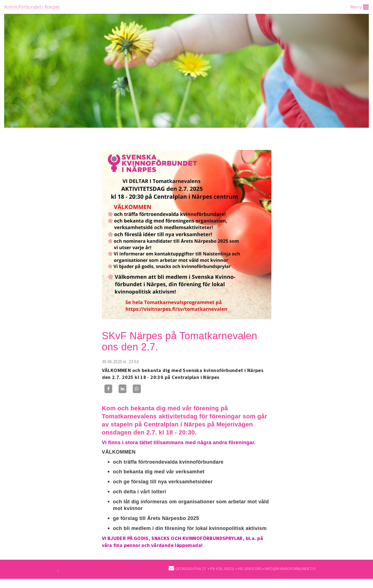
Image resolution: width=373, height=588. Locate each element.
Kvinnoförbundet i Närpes (32, 7)
